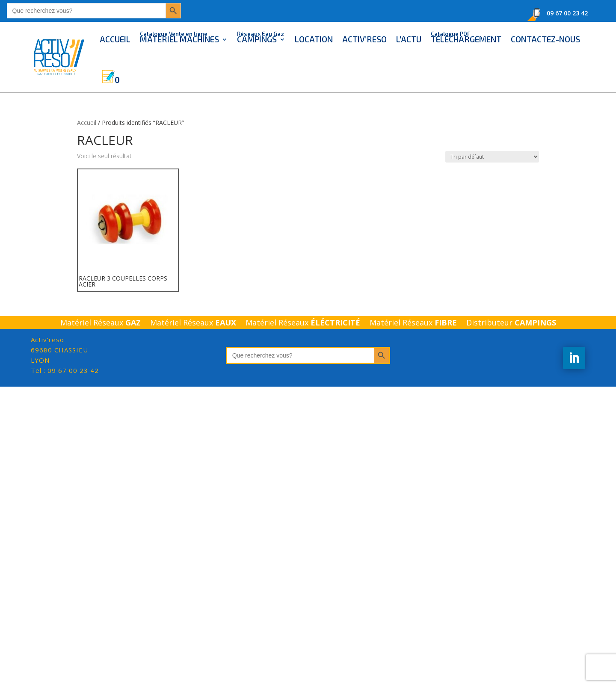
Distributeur (511, 324)
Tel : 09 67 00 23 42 (65, 370)
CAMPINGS (261, 37)
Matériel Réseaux (101, 324)
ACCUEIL (115, 39)
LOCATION (314, 39)
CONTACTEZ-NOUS (545, 39)
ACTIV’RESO (364, 39)
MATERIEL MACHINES (179, 37)
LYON (59, 350)
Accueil (87, 123)
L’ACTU (409, 39)
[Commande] (492, 157)
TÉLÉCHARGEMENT (466, 37)
